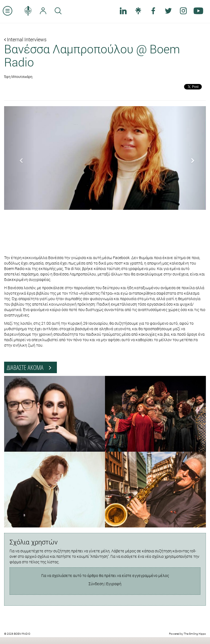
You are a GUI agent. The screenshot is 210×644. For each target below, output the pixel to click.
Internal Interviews (25, 39)
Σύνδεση (96, 584)
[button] (19, 158)
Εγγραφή (114, 584)
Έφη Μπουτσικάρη (18, 77)
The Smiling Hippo (195, 634)
